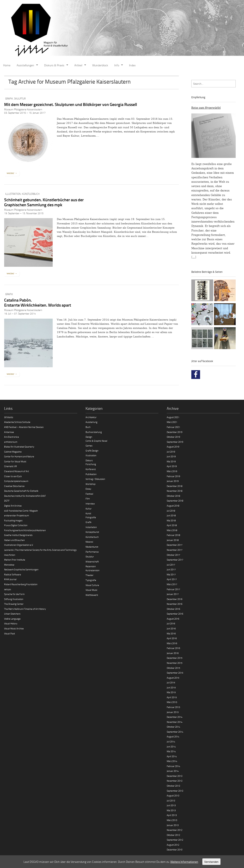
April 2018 (172, 525)
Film (88, 499)
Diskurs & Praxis (54, 65)
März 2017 (172, 584)
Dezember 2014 (175, 717)
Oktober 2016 (173, 609)
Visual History (11, 623)
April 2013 (172, 815)
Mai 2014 (171, 751)
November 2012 (175, 830)
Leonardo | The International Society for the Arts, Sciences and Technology (40, 550)
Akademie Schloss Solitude (17, 422)
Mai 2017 (171, 574)
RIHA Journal (10, 579)
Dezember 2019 (175, 432)
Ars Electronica (12, 437)
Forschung (91, 464)
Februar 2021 (173, 427)
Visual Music (91, 590)
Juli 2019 (171, 452)
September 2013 (175, 791)
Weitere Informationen (184, 862)
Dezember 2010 (175, 850)
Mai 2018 (171, 520)
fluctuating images (13, 520)
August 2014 (173, 737)
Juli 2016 (171, 623)
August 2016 (173, 619)
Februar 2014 (173, 766)
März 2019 (172, 471)
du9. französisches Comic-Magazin (21, 511)
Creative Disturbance (14, 486)
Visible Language (12, 619)
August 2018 (173, 506)
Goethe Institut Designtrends (18, 535)
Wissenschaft (92, 562)
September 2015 (175, 673)
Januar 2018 (173, 540)
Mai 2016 (171, 633)
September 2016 (175, 614)
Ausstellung (91, 422)
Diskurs (89, 460)
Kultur (89, 509)
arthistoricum (11, 442)
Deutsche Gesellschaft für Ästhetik (21, 491)
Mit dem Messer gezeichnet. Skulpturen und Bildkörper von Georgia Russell (71, 104)
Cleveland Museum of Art (17, 471)
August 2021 (173, 417)
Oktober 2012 (173, 835)
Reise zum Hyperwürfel (206, 108)
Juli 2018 (171, 511)
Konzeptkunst (92, 532)
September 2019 (175, 442)
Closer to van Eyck (13, 476)
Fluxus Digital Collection (16, 525)
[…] (194, 257)
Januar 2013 (173, 825)
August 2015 (173, 678)
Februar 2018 (173, 535)
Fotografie (91, 517)
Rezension (91, 566)
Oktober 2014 (173, 727)
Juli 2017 (171, 565)
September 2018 (175, 501)
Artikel (78, 65)
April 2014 (172, 756)
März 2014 (172, 761)
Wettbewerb (92, 595)
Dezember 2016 (175, 599)
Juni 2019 (171, 456)
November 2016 (175, 604)
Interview (90, 504)
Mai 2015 (171, 692)
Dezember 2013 (175, 776)
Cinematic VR (11, 466)
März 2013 (172, 820)
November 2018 (175, 491)
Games (89, 446)
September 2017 (175, 560)
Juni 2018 (171, 515)
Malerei (89, 542)
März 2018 (172, 530)
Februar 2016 (173, 648)
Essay (88, 489)
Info (117, 65)
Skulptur (20, 99)
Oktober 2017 (173, 555)
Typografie (91, 580)
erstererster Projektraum (17, 515)
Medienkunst (92, 547)
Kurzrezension (93, 570)
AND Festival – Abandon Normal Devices (24, 427)
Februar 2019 (173, 476)
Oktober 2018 (173, 496)
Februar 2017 (173, 589)
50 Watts (9, 417)
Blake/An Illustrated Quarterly (19, 447)
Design (89, 437)
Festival (89, 494)
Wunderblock (100, 65)
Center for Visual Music (15, 461)
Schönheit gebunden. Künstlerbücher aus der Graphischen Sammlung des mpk (44, 202)
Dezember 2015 (175, 658)
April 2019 (172, 466)
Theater (90, 575)
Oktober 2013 (173, 786)
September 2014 (175, 732)
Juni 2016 (171, 628)
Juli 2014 (171, 742)
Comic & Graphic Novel (96, 441)
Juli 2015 (171, 682)
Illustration (13, 194)
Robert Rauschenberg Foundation (21, 584)
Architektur (91, 417)
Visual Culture (92, 585)
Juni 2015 (171, 687)
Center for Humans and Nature (19, 456)
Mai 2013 (171, 810)
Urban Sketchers (12, 614)
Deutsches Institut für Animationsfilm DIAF (25, 496)
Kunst (88, 513)
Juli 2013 (171, 801)
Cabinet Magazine (13, 452)
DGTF (7, 501)
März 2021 (172, 422)
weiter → (12, 173)
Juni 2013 (171, 805)
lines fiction (10, 555)
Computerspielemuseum (16, 481)
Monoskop (9, 565)
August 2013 (173, 796)
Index (132, 65)
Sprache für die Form (14, 594)
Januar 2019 (173, 481)
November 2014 (175, 722)
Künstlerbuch (31, 194)
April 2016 (172, 638)
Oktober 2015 (173, 668)
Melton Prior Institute (15, 560)
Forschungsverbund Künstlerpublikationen (25, 530)
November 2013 (175, 781)
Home (7, 65)
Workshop (91, 484)
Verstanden (211, 862)
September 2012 (175, 840)
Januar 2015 (173, 712)
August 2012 (173, 845)
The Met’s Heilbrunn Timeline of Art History (25, 609)
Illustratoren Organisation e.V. (19, 545)
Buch (88, 427)
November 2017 (175, 550)
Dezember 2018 (175, 486)
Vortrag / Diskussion (95, 479)
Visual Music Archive (14, 628)
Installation (91, 527)
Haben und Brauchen (14, 540)
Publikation (91, 474)
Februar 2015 (173, 707)
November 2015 (175, 663)
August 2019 (173, 447)
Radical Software (13, 574)
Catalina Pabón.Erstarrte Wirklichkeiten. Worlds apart (38, 302)
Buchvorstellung (94, 432)
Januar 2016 (173, 653)
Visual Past (10, 633)
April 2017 (172, 579)
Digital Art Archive (13, 506)
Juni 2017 (171, 569)
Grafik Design (92, 451)
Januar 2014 (173, 771)
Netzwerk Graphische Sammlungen (21, 569)
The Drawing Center (14, 604)
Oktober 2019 (173, 437)
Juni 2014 (171, 747)
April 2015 (172, 697)
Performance (92, 552)
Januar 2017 (173, 594)
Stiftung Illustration (14, 599)
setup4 (8, 589)
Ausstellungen (25, 65)
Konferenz (91, 469)
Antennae (9, 432)
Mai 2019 (171, 461)
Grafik (9, 99)
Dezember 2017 (175, 545)
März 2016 (172, 643)
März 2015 (172, 702)
